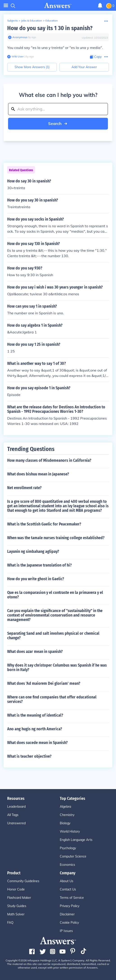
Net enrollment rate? (24, 488)
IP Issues (66, 931)
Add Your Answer (84, 67)
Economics (67, 865)
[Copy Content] (96, 57)
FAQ (10, 923)
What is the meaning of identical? (35, 715)
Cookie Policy (69, 923)
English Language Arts (76, 840)
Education (52, 21)
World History (70, 831)
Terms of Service (72, 898)
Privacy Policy (70, 906)
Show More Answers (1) (32, 67)
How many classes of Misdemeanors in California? (49, 460)
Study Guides (17, 906)
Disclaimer (67, 914)
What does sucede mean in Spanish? (37, 743)
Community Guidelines (23, 881)
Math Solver (16, 914)
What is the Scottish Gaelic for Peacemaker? (44, 524)
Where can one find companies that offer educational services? (52, 699)
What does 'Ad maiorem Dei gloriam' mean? (44, 683)
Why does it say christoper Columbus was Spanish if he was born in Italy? (57, 667)
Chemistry (67, 815)
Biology (65, 823)
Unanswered (16, 823)
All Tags (13, 815)
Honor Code (16, 889)
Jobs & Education (32, 21)
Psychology (68, 848)
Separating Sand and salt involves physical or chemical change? (53, 636)
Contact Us (68, 889)
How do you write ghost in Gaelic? (36, 579)
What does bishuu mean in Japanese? (38, 474)
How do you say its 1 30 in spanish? (50, 28)
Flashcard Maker (19, 898)
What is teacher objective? (29, 756)
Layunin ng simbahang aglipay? (33, 551)
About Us (67, 881)
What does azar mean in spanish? (35, 652)
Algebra (65, 807)
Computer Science (73, 856)
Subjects (12, 21)
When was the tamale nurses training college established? (56, 538)
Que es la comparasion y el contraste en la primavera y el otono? (55, 595)
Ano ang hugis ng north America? (35, 729)
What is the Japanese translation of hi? (39, 565)
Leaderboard (16, 807)
